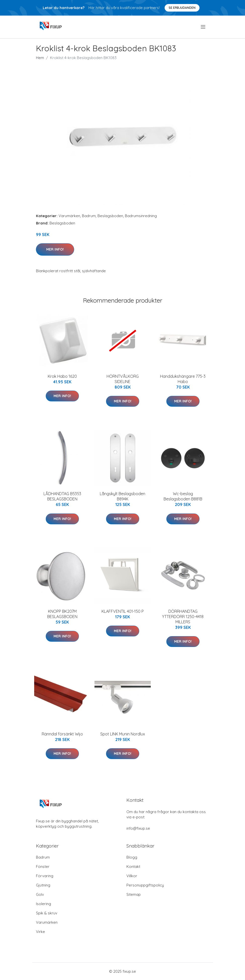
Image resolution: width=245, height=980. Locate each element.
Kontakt (133, 867)
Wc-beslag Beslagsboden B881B (183, 496)
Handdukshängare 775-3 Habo (183, 379)
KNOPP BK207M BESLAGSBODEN (62, 614)
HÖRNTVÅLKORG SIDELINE (123, 379)
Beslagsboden (110, 216)
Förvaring (45, 876)
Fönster (43, 867)
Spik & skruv (47, 913)
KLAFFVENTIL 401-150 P (123, 611)
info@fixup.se (138, 828)
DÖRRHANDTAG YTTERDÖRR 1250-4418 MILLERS (183, 617)
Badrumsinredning (141, 216)
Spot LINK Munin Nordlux (123, 734)
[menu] (203, 27)
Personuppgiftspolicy (145, 885)
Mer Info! (55, 249)
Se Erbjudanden (182, 8)
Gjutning (43, 885)
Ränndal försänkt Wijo (62, 734)
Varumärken (69, 216)
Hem (40, 58)
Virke (40, 932)
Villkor (132, 876)
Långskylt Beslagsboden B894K (122, 496)
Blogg (132, 857)
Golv (40, 894)
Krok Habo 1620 (62, 376)
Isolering (43, 904)
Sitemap (134, 894)
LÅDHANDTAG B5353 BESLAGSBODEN (62, 496)
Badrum (89, 216)
